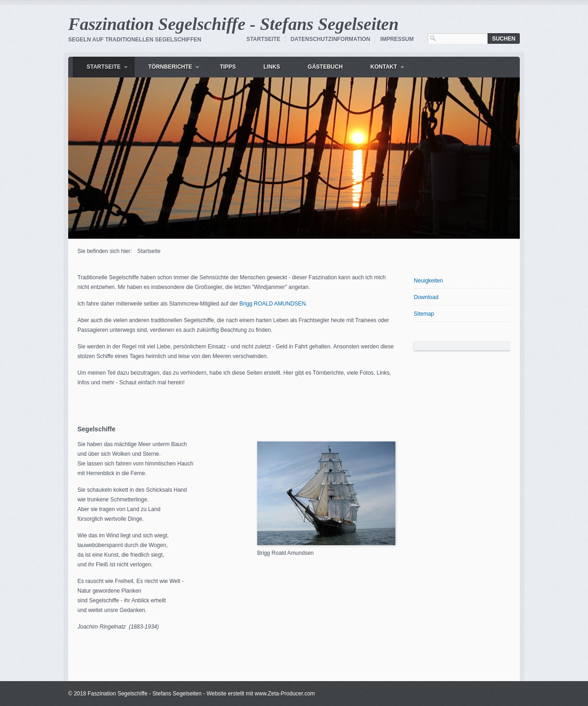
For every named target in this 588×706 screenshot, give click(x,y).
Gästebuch (325, 67)
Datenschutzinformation (330, 39)
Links (272, 67)
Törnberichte (170, 67)
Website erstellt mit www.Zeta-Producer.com (261, 694)
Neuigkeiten (428, 281)
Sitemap (424, 314)
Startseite (264, 39)
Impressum (397, 39)
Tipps (228, 67)
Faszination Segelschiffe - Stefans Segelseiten (233, 24)
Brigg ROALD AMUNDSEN (272, 304)
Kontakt (384, 67)
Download (426, 297)
